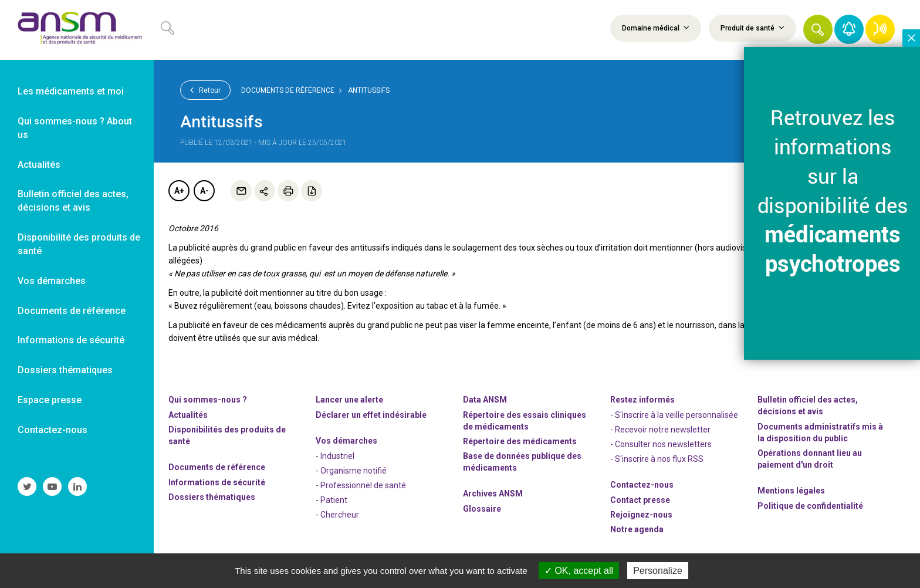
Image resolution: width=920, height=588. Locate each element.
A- (204, 191)
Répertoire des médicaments (520, 441)
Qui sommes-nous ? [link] (208, 400)
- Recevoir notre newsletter (660, 430)
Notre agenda (637, 529)
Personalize (658, 571)
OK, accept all (579, 571)
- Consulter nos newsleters (661, 444)
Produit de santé (752, 28)
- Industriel (335, 456)
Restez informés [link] (642, 400)
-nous (641, 515)
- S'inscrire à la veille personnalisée (674, 415)
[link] (77, 30)
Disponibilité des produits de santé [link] (79, 244)
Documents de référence (288, 90)
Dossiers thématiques (212, 497)
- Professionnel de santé (361, 485)
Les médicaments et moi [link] (71, 91)
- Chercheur (337, 515)
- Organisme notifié (351, 471)
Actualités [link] (39, 165)
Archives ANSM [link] (493, 494)
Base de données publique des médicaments (522, 462)
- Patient (332, 500)
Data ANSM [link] (485, 400)
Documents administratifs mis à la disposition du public (820, 432)
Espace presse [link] (50, 400)
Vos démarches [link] (52, 281)
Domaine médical (656, 28)
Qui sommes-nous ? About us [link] (75, 128)
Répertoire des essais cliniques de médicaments (525, 421)
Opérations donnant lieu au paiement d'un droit (810, 459)
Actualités (188, 415)
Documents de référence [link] (72, 311)
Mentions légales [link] (791, 491)
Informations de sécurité (217, 482)
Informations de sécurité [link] (71, 340)
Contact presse (640, 500)
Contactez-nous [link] (53, 430)
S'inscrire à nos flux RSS (659, 459)
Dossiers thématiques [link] (65, 370)
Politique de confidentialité (810, 506)
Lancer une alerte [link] (349, 400)
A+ (179, 191)
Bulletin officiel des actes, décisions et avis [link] (73, 201)
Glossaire (482, 509)
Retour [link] (205, 90)
